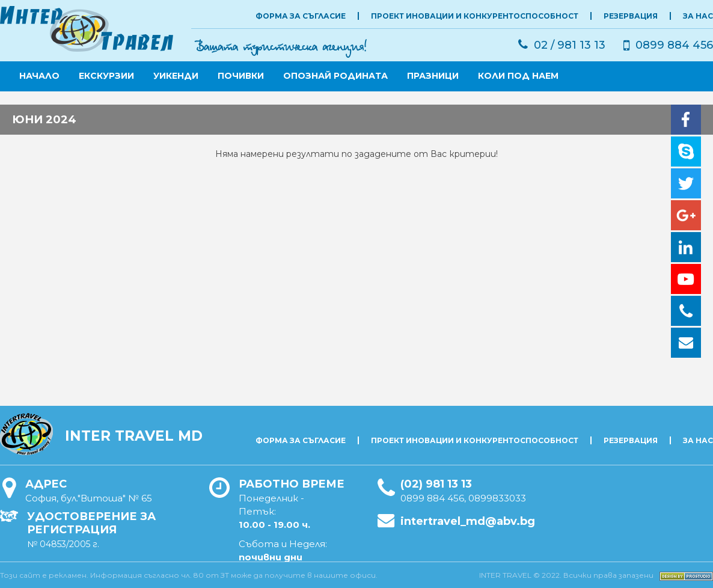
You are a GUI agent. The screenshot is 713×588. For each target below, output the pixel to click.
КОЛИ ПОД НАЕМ (518, 76)
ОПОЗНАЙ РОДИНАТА (335, 76)
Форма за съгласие (301, 16)
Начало (39, 76)
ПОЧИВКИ (241, 76)
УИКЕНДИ (176, 76)
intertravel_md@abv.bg (468, 521)
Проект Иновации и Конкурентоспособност (475, 16)
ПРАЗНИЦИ (433, 76)
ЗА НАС (698, 16)
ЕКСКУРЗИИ (106, 76)
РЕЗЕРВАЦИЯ (631, 16)
